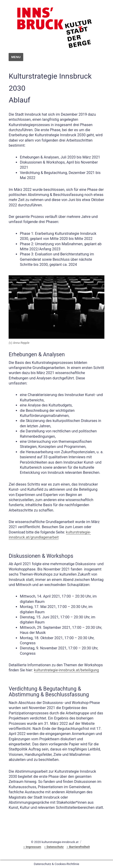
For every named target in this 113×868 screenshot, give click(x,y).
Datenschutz (55, 847)
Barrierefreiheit (79, 847)
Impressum (33, 847)
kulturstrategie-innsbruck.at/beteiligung (66, 670)
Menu (16, 57)
